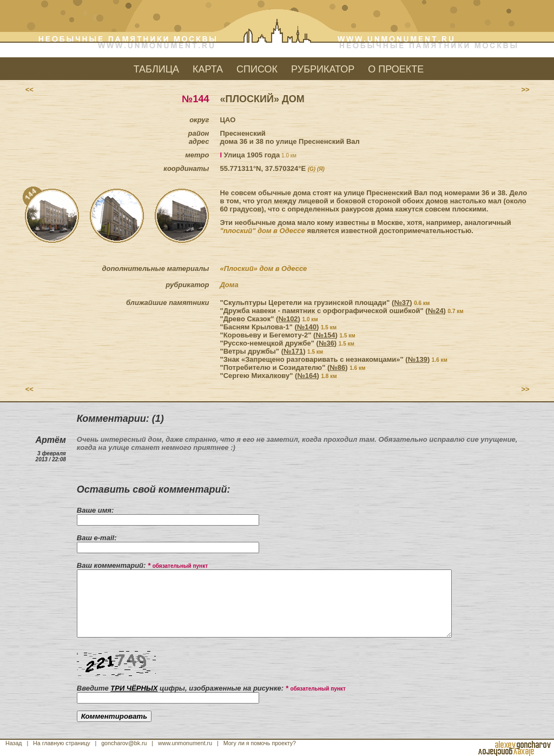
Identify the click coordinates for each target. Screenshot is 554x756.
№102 (288, 319)
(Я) (321, 169)
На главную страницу (62, 743)
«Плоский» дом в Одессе (263, 268)
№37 (402, 303)
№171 (293, 351)
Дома (229, 285)
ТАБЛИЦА (156, 69)
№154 (325, 335)
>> (525, 89)
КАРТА (208, 69)
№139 (418, 359)
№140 (307, 327)
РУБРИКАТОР (323, 69)
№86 (337, 367)
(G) (312, 169)
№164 (307, 376)
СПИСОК (257, 69)
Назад (14, 743)
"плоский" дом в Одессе (262, 231)
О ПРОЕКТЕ (396, 69)
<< (29, 89)
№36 (327, 343)
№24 (436, 311)
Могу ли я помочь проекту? (260, 743)
